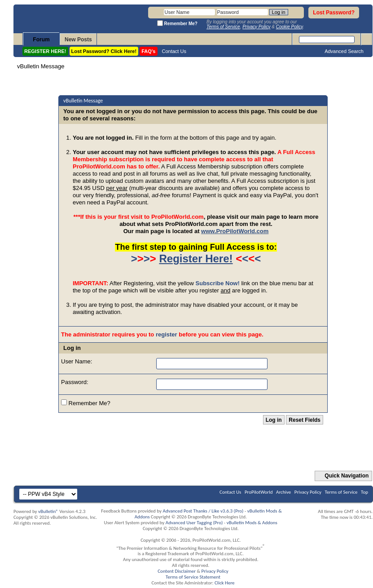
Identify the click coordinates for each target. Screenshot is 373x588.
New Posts (78, 40)
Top (364, 492)
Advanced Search (344, 51)
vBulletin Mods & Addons (252, 523)
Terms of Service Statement (193, 577)
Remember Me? (86, 403)
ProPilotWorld (259, 492)
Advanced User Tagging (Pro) (194, 523)
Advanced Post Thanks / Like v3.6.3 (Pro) (203, 511)
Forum (41, 40)
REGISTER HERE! (45, 51)
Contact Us (174, 51)
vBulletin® (48, 511)
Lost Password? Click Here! (104, 51)
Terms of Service (341, 492)
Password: (75, 382)
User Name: (77, 361)
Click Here (225, 583)
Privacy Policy (308, 492)
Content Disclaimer (177, 571)
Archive (283, 492)
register (167, 334)
